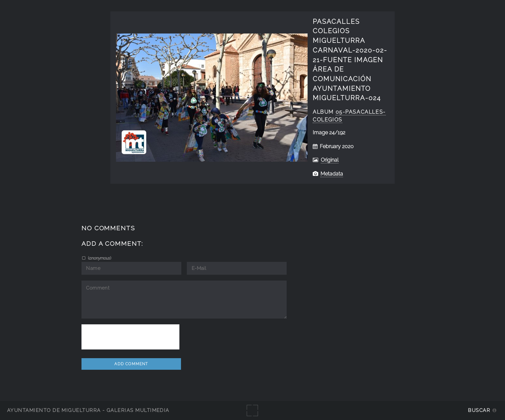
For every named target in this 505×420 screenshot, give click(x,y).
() (99, 258)
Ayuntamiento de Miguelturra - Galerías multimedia (88, 410)
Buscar (479, 410)
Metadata (332, 174)
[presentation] (130, 337)
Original (330, 160)
